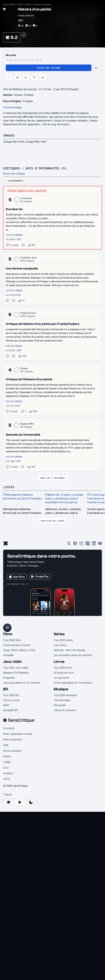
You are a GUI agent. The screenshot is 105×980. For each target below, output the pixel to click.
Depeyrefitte (27, 424)
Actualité (8, 655)
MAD (6, 705)
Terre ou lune (11, 700)
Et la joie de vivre (64, 673)
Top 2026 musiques (65, 695)
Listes (9, 487)
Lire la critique (14, 235)
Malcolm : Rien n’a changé (69, 650)
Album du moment (65, 710)
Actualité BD (10, 710)
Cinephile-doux (29, 258)
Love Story (60, 645)
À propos (9, 728)
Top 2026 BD (11, 695)
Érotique (29, 95)
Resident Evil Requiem (16, 673)
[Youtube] (100, 544)
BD (6, 689)
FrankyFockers (28, 313)
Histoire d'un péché (42, 4)
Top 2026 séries (63, 640)
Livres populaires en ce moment (73, 683)
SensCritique (9, 4)
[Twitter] (69, 544)
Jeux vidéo (12, 662)
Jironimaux (26, 198)
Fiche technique (12, 107)
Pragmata (9, 678)
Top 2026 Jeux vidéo (16, 668)
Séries (59, 634)
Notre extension (13, 739)
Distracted (60, 705)
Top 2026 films (12, 640)
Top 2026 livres (63, 668)
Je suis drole (61, 678)
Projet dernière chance (17, 645)
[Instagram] (81, 544)
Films (20, 4)
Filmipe (24, 368)
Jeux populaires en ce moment (22, 683)
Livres (59, 662)
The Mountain (62, 700)
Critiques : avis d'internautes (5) (35, 168)
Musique (61, 689)
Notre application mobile (18, 734)
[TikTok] (88, 544)
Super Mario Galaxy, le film (19, 650)
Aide (6, 745)
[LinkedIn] (94, 544)
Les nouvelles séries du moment (73, 655)
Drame (28, 4)
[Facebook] (75, 544)
